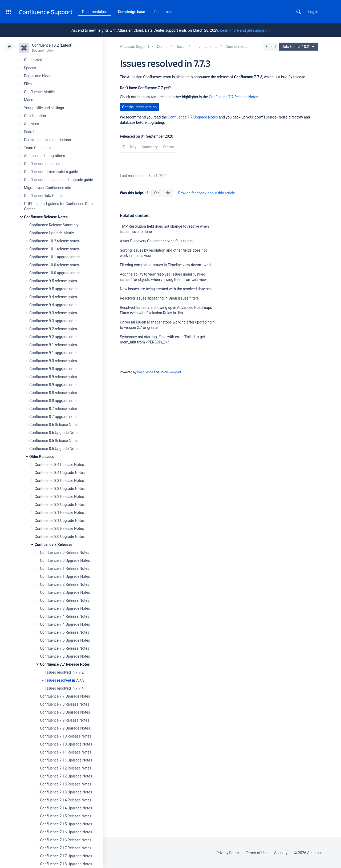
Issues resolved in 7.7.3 (65, 680)
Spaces (30, 68)
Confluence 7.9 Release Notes (65, 720)
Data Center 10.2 (299, 47)
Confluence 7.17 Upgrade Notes (66, 856)
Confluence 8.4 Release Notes (59, 465)
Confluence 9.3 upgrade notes (54, 321)
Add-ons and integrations (44, 156)
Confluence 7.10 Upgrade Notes (66, 744)
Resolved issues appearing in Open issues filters (159, 298)
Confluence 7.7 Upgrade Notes (65, 696)
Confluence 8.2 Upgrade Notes (60, 505)
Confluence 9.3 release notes (53, 313)
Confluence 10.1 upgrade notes (55, 257)
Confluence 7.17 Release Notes (66, 848)
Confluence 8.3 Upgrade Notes (60, 489)
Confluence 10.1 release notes (54, 249)
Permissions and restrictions (47, 140)
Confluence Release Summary (54, 225)
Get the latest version (139, 107)
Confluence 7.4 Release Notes (65, 616)
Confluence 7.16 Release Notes (66, 840)
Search (299, 12)
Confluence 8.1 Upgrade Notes (60, 521)
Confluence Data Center (43, 196)
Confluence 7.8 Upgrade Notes (65, 712)
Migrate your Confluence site (47, 188)
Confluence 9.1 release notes (53, 345)
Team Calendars (37, 148)
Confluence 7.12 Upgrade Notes (66, 776)
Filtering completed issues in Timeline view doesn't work (166, 265)
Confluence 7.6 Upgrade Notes (65, 656)
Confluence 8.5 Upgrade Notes (54, 449)
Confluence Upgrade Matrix (52, 233)
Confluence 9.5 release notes (53, 281)
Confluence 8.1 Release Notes (59, 513)
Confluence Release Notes (46, 217)
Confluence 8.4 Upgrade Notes (60, 473)
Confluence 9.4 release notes (53, 297)
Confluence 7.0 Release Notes (65, 552)
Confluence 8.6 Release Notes (54, 425)
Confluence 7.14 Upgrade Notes (66, 808)
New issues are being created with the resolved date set (165, 289)
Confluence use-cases (42, 164)
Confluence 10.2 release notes (54, 241)
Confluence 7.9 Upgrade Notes (65, 728)
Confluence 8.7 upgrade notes (54, 417)
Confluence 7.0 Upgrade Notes (65, 560)
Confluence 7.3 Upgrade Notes (65, 608)
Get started (33, 60)
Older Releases (42, 457)
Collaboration (35, 116)
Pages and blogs (38, 76)
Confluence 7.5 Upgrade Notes (65, 640)
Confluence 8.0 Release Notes (59, 529)
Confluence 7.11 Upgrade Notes (66, 760)
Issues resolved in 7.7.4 (64, 688)
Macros (30, 100)
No (168, 193)
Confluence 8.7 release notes (53, 409)
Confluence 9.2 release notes (53, 329)
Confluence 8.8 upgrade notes (54, 401)
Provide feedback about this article (207, 193)
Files (28, 84)
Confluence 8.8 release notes (53, 393)
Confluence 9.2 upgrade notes (54, 337)
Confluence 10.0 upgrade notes (55, 273)
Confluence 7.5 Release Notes (65, 632)
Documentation (95, 12)
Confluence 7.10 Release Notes (66, 736)
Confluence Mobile (39, 92)
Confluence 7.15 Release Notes (66, 816)
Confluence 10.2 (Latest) (52, 45)
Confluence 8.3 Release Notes (59, 481)
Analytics (31, 124)
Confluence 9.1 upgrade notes (54, 353)
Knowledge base (132, 12)
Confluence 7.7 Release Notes (65, 664)
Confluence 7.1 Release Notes (65, 568)
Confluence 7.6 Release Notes (65, 648)
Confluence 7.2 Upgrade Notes (65, 592)
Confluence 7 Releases (54, 544)
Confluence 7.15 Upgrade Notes (66, 824)
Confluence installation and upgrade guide (58, 180)
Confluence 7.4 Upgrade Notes (65, 624)
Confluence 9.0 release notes (53, 361)
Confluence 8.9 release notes (53, 377)
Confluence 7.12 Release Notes (66, 768)
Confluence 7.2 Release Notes (65, 584)
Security (281, 853)
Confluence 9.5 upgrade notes (54, 289)
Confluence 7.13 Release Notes (66, 784)
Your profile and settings (44, 108)
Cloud (271, 47)
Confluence (145, 372)
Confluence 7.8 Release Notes (65, 704)
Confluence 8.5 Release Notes (54, 441)
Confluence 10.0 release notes (54, 265)
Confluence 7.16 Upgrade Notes (66, 832)
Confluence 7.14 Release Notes (66, 800)
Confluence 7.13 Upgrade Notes (66, 792)
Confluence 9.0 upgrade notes (54, 369)
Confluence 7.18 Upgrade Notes (66, 864)
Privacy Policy (228, 853)
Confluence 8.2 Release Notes (59, 497)
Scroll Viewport (170, 372)
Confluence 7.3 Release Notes (65, 600)
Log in (313, 12)
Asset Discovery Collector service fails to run (156, 241)
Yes (156, 193)
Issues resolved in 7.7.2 (64, 672)
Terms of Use (257, 853)
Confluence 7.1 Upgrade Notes (65, 576)
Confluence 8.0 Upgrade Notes (60, 537)
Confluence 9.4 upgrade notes (54, 305)
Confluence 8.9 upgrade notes (54, 385)
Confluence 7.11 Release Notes (66, 752)
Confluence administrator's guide (51, 172)
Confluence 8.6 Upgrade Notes (54, 433)
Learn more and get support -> (245, 30)
